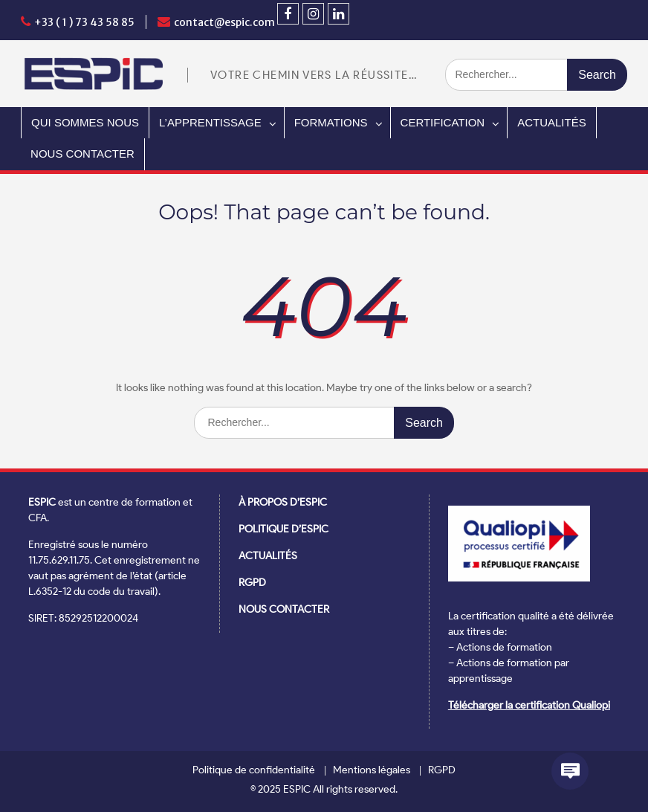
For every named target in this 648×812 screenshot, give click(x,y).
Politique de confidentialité (254, 771)
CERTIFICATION (443, 122)
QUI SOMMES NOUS (85, 122)
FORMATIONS (331, 122)
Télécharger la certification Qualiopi (529, 705)
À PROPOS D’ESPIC (283, 502)
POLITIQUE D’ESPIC (283, 529)
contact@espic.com (224, 22)
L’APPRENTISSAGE (210, 122)
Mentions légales (372, 771)
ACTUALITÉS (552, 122)
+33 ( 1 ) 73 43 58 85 (84, 22)
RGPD (252, 583)
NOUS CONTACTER (82, 154)
